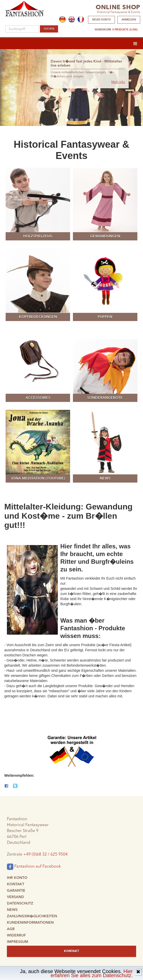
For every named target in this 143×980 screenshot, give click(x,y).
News (105, 478)
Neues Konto (101, 20)
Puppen (105, 317)
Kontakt (16, 884)
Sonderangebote (105, 398)
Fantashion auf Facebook (34, 867)
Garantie (16, 891)
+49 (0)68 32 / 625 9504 (45, 855)
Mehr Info (118, 82)
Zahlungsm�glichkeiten (32, 916)
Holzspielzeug (38, 236)
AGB (11, 929)
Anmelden (129, 20)
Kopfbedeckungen (38, 317)
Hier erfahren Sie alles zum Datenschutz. (92, 973)
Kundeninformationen (30, 923)
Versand (15, 897)
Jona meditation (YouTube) (38, 478)
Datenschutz (20, 903)
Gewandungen (105, 236)
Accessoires (38, 398)
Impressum (18, 942)
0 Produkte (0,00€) (125, 30)
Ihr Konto (17, 878)
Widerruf (16, 935)
